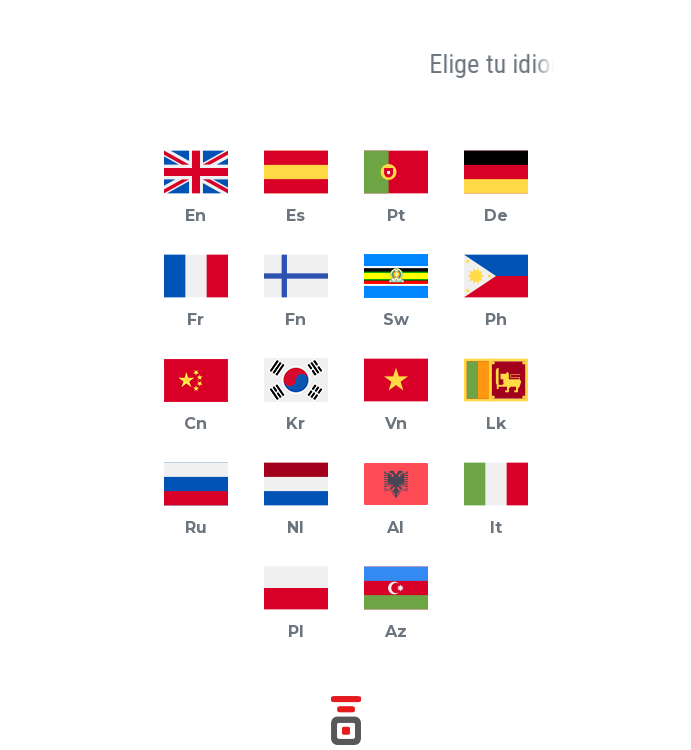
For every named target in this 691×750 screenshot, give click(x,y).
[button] (124, 65)
